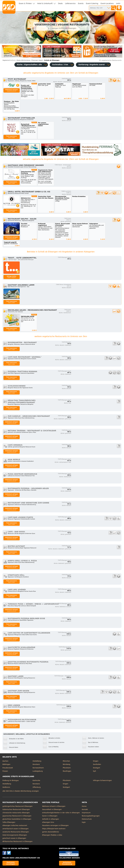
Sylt (94, 771)
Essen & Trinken (25, 4)
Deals (60, 4)
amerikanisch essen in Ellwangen (15, 829)
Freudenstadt (8, 768)
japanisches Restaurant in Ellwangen (17, 816)
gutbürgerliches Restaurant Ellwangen (17, 806)
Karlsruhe (36, 780)
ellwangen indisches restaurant (15, 825)
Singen (96, 761)
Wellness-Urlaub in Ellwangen (54, 806)
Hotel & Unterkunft (45, 4)
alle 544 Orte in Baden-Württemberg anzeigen (21, 791)
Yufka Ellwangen (9, 822)
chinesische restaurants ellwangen (16, 813)
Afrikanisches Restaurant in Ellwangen (17, 841)
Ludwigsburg (38, 771)
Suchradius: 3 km (60, 65)
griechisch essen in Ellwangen (14, 838)
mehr (118, 4)
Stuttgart (97, 768)
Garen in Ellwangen (50, 816)
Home (84, 806)
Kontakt (85, 809)
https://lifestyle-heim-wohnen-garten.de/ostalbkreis (54, 830)
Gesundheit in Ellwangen (52, 809)
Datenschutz (87, 819)
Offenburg (37, 787)
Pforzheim (67, 768)
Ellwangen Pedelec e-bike (52, 835)
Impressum (86, 813)
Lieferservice (70, 4)
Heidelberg (37, 761)
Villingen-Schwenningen (102, 780)
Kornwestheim (38, 768)
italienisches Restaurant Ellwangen (16, 809)
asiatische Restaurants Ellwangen (16, 832)
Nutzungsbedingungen (91, 816)
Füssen (5, 771)
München (66, 761)
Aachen (5, 761)
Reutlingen (67, 771)
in (9, 60)
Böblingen (6, 764)
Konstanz (36, 764)
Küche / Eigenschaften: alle (29, 65)
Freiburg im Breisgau (11, 780)
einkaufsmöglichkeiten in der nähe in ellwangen (61, 813)
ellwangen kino (48, 822)
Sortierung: (91, 65)
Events (81, 4)
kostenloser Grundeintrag (67, 863)
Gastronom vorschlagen (11, 863)
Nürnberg (67, 764)
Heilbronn (6, 787)
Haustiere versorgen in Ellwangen (55, 825)
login (84, 822)
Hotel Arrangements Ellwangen (15, 835)
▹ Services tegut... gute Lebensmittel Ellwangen (21, 260)
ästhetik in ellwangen (51, 819)
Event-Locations (107, 4)
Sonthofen (97, 764)
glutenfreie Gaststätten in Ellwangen (17, 819)
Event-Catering (92, 4)
